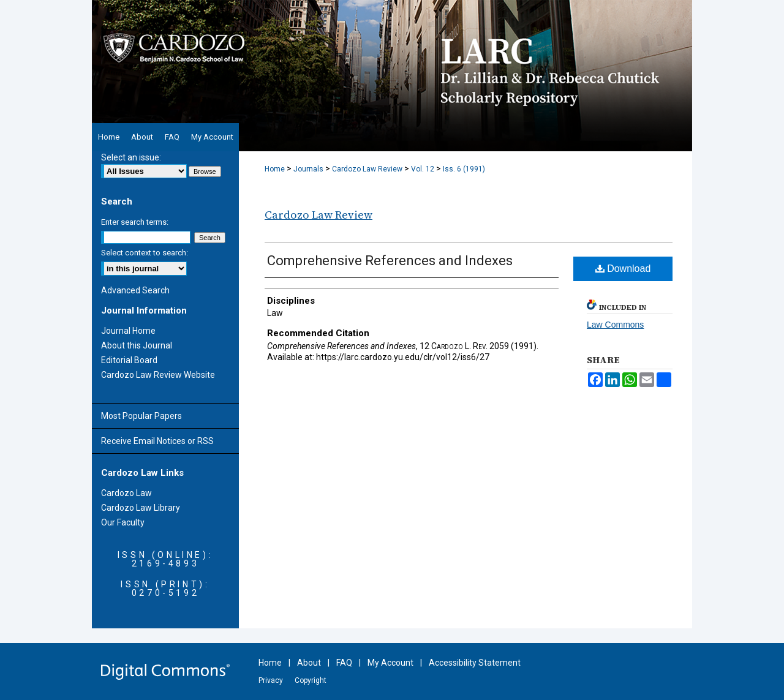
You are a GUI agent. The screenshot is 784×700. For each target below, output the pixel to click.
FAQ (344, 663)
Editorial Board (129, 360)
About (309, 663)
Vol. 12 (423, 169)
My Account (390, 663)
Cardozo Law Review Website (158, 375)
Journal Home (128, 331)
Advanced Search (135, 290)
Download (623, 269)
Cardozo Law (126, 493)
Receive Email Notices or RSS (157, 441)
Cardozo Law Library (141, 508)
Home (275, 169)
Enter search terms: (135, 222)
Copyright (311, 680)
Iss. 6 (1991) (464, 169)
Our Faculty (123, 522)
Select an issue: (131, 157)
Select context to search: (145, 253)
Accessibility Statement (475, 663)
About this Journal (137, 345)
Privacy (271, 680)
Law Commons (615, 325)
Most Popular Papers (141, 416)
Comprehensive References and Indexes (390, 261)
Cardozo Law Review (367, 169)
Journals (308, 169)
